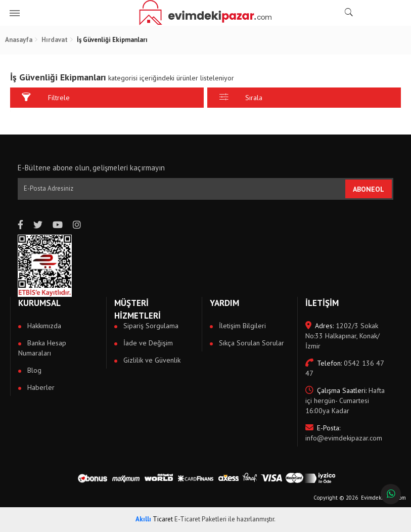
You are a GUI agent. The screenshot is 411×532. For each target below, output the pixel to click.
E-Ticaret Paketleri (200, 519)
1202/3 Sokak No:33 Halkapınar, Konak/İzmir (342, 336)
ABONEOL (369, 189)
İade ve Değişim (147, 343)
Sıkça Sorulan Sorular (250, 343)
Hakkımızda (43, 326)
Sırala (241, 97)
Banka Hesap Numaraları (42, 348)
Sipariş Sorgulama (150, 326)
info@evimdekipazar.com (344, 433)
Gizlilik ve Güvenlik (151, 360)
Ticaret (154, 519)
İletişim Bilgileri (241, 326)
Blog (33, 370)
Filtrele (46, 97)
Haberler (40, 387)
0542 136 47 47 (345, 368)
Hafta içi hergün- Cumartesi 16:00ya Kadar (345, 401)
